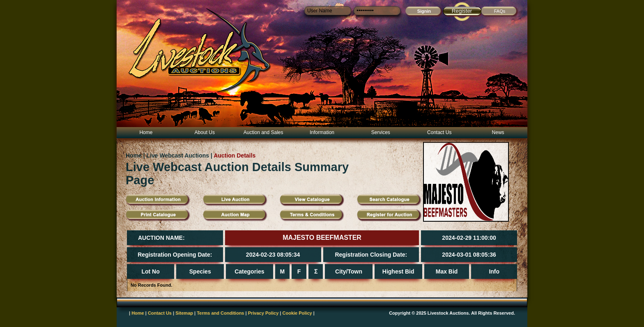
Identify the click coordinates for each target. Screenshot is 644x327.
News (498, 132)
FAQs (500, 11)
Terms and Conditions (220, 313)
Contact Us (439, 132)
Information (322, 132)
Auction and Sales (263, 132)
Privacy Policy (263, 313)
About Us (205, 132)
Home (146, 132)
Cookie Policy (297, 313)
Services (381, 132)
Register (462, 11)
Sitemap (184, 313)
